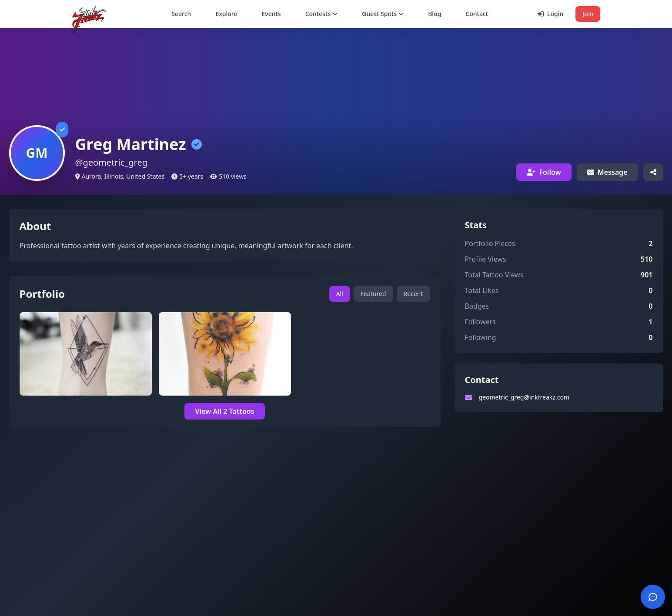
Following (481, 337)
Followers (480, 322)
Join (588, 14)
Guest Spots (383, 14)
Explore (226, 14)
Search (181, 14)
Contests (322, 14)
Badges (477, 306)
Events (271, 14)
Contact (477, 14)
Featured (373, 294)
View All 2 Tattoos (224, 411)
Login (550, 14)
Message (607, 172)
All (340, 294)
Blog (435, 14)
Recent (413, 294)
